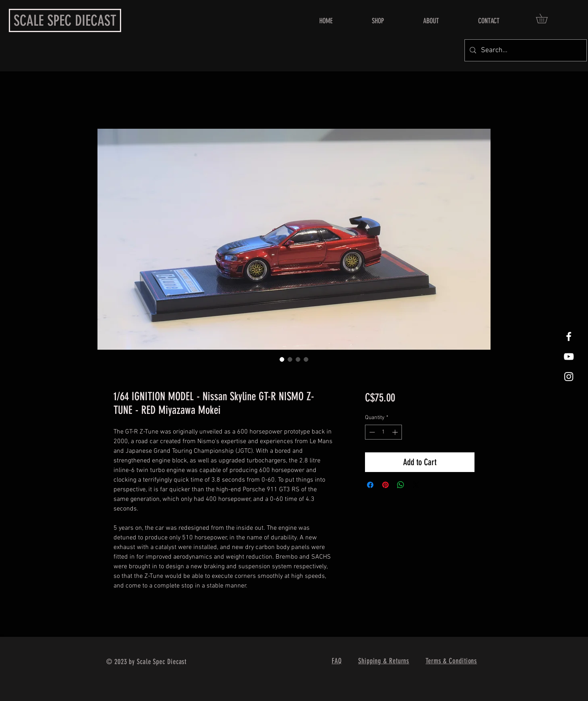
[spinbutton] (383, 432)
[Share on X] (416, 485)
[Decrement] (371, 432)
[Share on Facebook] (370, 485)
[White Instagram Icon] (569, 377)
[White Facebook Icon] (569, 336)
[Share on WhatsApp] (401, 485)
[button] (546, 18)
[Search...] (525, 50)
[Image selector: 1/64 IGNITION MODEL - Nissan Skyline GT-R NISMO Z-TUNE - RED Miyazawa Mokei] (282, 359)
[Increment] (396, 432)
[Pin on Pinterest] (385, 485)
